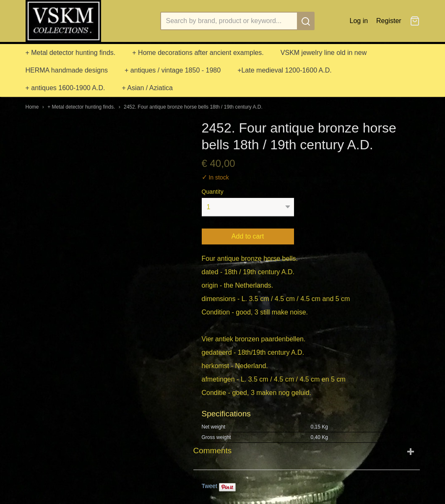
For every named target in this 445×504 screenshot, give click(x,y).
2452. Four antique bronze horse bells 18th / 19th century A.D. (193, 107)
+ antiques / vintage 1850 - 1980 (173, 70)
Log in (359, 21)
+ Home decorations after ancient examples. (198, 53)
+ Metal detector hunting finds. (71, 53)
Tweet (209, 486)
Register (389, 21)
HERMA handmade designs (67, 70)
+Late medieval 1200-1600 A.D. (285, 70)
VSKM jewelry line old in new (324, 53)
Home (32, 107)
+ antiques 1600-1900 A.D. (65, 88)
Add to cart (248, 236)
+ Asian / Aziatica (147, 88)
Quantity (213, 192)
